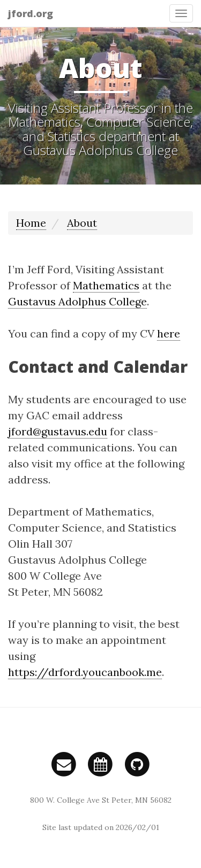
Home (31, 223)
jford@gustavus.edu (58, 431)
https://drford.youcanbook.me (85, 672)
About (82, 223)
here (169, 333)
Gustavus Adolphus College (77, 301)
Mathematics (106, 285)
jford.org (31, 13)
